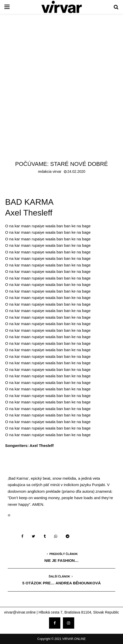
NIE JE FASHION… (61, 560)
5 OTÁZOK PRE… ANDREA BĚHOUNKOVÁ (62, 583)
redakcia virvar (50, 171)
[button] (8, 515)
